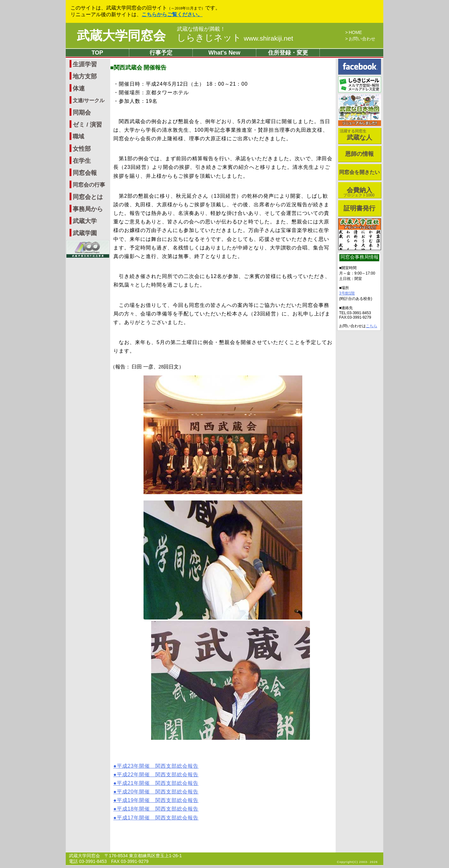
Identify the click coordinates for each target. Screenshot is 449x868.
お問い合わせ (362, 39)
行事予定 (161, 53)
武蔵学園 (85, 233)
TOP (97, 53)
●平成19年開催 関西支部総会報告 (156, 800)
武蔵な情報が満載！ (201, 29)
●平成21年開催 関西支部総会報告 (156, 783)
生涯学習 (85, 64)
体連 (79, 88)
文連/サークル (89, 100)
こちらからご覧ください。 (172, 14)
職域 (78, 136)
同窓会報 (85, 173)
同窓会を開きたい (359, 172)
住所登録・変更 (288, 53)
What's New (224, 53)
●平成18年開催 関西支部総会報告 (156, 809)
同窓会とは (88, 197)
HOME (355, 32)
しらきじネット (235, 38)
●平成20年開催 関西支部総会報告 (156, 792)
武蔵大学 (85, 221)
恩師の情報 (359, 154)
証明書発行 (359, 208)
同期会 (82, 113)
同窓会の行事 (89, 185)
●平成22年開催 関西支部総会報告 (156, 775)
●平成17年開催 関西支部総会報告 (156, 818)
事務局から (88, 209)
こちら (372, 326)
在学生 (82, 161)
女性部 (82, 149)
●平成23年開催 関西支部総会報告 (156, 766)
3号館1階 (347, 293)
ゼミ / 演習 (87, 125)
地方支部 (85, 76)
